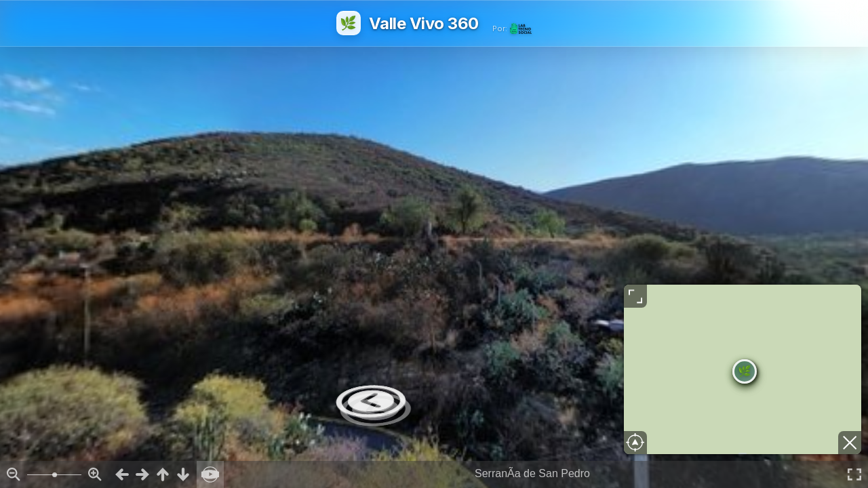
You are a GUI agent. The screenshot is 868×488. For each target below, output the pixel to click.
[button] (745, 371)
